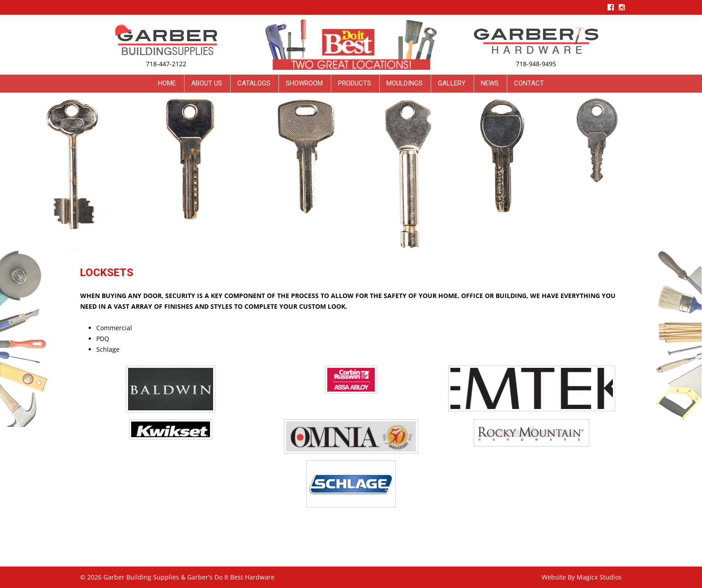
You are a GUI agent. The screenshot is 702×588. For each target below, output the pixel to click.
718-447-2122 (166, 64)
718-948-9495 (536, 64)
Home (167, 83)
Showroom (304, 83)
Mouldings (405, 83)
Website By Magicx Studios (582, 577)
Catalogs (254, 83)
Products (355, 83)
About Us (207, 83)
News (490, 83)
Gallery (452, 83)
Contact (529, 83)
